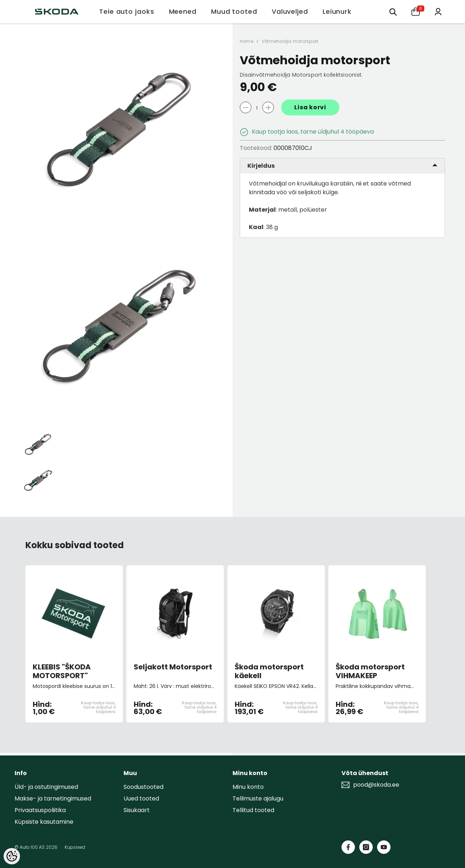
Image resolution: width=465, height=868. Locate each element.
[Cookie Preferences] (12, 856)
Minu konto (248, 787)
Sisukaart (137, 810)
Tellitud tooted (253, 810)
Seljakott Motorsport (173, 667)
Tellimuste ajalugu (258, 798)
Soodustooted (143, 787)
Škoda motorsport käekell (269, 671)
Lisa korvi (310, 107)
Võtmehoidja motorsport (290, 41)
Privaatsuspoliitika (40, 810)
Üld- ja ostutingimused (46, 787)
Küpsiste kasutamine (44, 822)
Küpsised (75, 847)
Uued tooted (141, 798)
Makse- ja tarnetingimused (53, 798)
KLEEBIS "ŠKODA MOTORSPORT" (62, 671)
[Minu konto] (438, 11)
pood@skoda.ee (376, 785)
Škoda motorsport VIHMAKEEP (370, 671)
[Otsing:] (393, 11)
